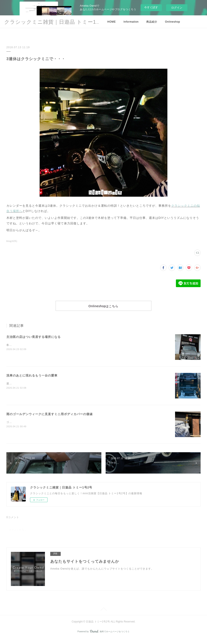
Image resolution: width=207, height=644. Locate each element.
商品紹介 (152, 22)
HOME (112, 22)
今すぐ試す (151, 7)
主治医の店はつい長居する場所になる (34, 342)
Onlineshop (173, 22)
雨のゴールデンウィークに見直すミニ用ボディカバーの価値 (50, 419)
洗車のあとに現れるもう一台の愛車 (32, 381)
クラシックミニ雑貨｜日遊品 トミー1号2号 (57, 22)
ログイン (177, 8)
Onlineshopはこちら (103, 309)
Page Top (103, 615)
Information (131, 22)
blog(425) (12, 241)
